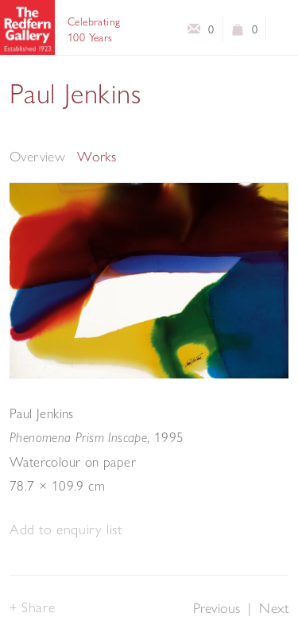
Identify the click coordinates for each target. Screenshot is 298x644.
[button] (66, 530)
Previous (217, 608)
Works (97, 156)
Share (38, 607)
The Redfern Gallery (27, 27)
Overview (37, 156)
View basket (238, 33)
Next (274, 608)
